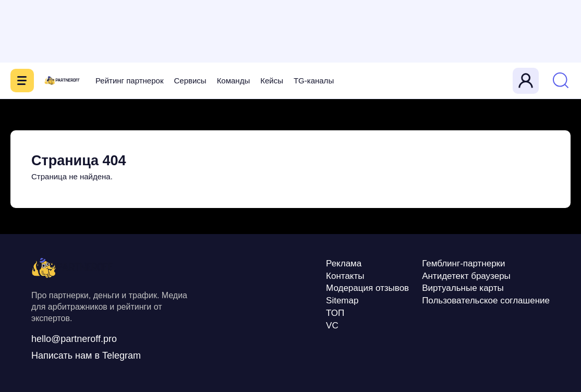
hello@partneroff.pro (74, 339)
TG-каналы (314, 81)
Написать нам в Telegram (86, 356)
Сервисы (190, 81)
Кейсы (272, 81)
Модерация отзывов (367, 288)
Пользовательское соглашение (486, 301)
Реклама (344, 264)
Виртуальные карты (463, 288)
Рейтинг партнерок (129, 81)
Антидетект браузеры (466, 276)
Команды (234, 81)
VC (332, 326)
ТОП (335, 313)
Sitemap (342, 301)
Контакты (345, 276)
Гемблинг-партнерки (463, 264)
